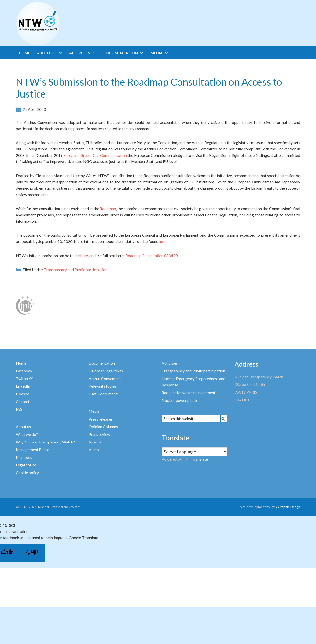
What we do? (27, 434)
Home (21, 363)
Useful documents (104, 394)
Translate (195, 459)
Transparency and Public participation (76, 270)
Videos (95, 450)
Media (94, 411)
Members (24, 457)
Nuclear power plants (180, 400)
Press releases (101, 419)
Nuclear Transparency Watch (57, 24)
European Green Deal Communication (95, 155)
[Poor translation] (32, 553)
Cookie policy (27, 473)
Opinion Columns (103, 427)
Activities (170, 363)
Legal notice (26, 465)
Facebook (24, 371)
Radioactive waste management (188, 393)
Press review (99, 434)
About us (23, 427)
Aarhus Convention (105, 379)
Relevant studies (102, 386)
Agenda (95, 442)
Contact (23, 402)
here (163, 241)
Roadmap (108, 209)
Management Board (33, 450)
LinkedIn (23, 386)
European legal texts (106, 371)
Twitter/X (24, 379)
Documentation (102, 363)
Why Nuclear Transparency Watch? (45, 442)
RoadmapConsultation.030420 (151, 256)
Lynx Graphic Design (286, 507)
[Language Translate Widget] (195, 452)
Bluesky (22, 394)
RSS (19, 409)
